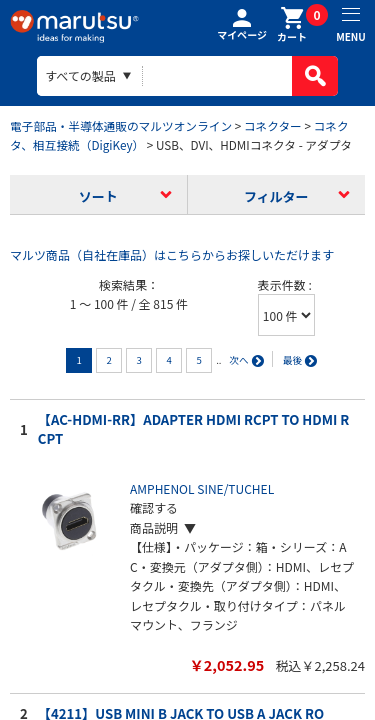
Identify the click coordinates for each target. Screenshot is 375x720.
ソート (98, 196)
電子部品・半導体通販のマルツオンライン (121, 125)
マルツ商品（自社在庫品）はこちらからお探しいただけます (172, 254)
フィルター (276, 196)
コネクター (273, 125)
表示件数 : (285, 284)
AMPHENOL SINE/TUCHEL (202, 488)
